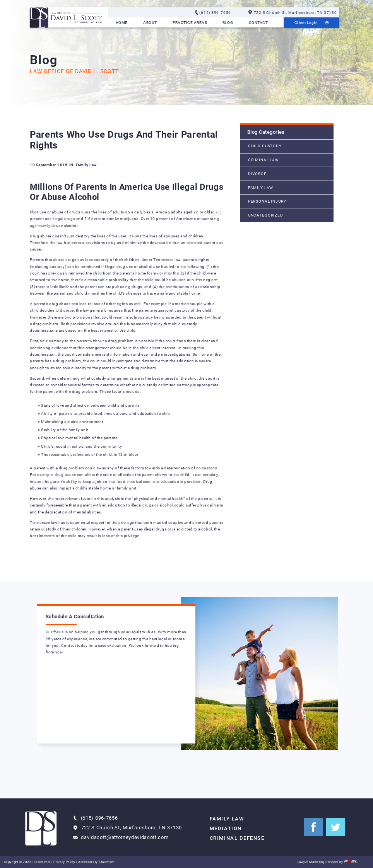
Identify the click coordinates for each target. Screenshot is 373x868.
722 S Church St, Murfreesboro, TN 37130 (293, 13)
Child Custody (265, 146)
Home (122, 23)
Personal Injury (267, 201)
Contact (258, 23)
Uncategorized (266, 215)
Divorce (257, 174)
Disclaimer (43, 862)
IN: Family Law (83, 165)
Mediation (226, 828)
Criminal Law (263, 160)
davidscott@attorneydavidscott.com (121, 837)
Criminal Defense (237, 838)
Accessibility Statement (96, 862)
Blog (228, 23)
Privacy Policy (64, 862)
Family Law (261, 188)
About (150, 23)
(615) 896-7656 (213, 13)
